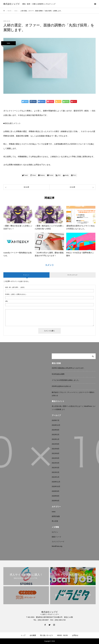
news (8, 43)
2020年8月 (56, 496)
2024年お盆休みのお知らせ (61, 386)
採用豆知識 (56, 516)
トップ (23, 635)
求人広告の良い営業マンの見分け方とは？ (67, 406)
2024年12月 (56, 425)
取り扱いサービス (47, 635)
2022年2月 (56, 435)
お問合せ (75, 635)
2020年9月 (56, 491)
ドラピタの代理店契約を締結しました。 (66, 380)
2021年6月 (56, 453)
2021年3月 (56, 468)
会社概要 (33, 635)
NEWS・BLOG (62, 635)
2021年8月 (56, 449)
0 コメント (26, 275)
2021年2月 (56, 472)
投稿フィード (56, 537)
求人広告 (55, 521)
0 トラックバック (73, 275)
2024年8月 (56, 430)
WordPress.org (57, 546)
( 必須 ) (15, 287)
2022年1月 (56, 439)
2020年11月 (56, 482)
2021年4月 (56, 463)
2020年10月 (56, 486)
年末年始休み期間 (58, 374)
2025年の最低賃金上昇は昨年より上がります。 (68, 368)
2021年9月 (56, 444)
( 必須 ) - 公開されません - (16, 294)
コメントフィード (58, 542)
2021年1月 (56, 477)
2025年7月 (56, 420)
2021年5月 (56, 458)
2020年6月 (56, 501)
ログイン (55, 532)
